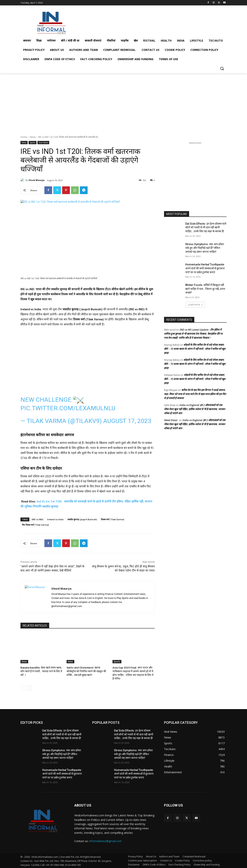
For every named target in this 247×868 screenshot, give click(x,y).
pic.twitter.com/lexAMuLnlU (68, 408)
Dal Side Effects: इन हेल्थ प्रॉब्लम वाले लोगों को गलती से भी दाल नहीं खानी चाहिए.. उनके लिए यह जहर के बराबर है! (206, 227)
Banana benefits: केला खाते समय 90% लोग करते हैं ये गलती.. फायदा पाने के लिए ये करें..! (40, 671)
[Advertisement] (152, 22)
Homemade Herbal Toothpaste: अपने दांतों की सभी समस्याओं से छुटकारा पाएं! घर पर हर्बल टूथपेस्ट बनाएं (205, 268)
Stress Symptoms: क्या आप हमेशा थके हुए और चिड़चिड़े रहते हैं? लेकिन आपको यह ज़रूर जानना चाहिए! (205, 248)
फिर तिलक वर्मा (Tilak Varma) (36, 525)
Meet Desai (171, 420)
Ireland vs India (55, 519)
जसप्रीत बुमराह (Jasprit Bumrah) (82, 519)
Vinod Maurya (37, 180)
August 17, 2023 (127, 421)
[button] (222, 68)
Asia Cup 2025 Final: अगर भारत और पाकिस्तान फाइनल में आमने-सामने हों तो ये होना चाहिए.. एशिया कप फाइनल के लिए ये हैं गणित (133, 671)
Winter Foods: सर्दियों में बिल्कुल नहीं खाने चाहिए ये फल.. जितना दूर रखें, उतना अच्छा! (205, 289)
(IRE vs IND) (38, 519)
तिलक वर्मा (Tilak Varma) (113, 519)
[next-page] (29, 684)
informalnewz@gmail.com (105, 837)
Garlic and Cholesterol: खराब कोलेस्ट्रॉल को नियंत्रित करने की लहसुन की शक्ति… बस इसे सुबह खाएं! (88, 671)
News (33, 137)
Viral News (43, 143)
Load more (195, 305)
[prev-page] (23, 684)
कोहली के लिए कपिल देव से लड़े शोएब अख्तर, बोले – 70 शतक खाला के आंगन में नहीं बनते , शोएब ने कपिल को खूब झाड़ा (195, 349)
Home (24, 137)
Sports (33, 143)
